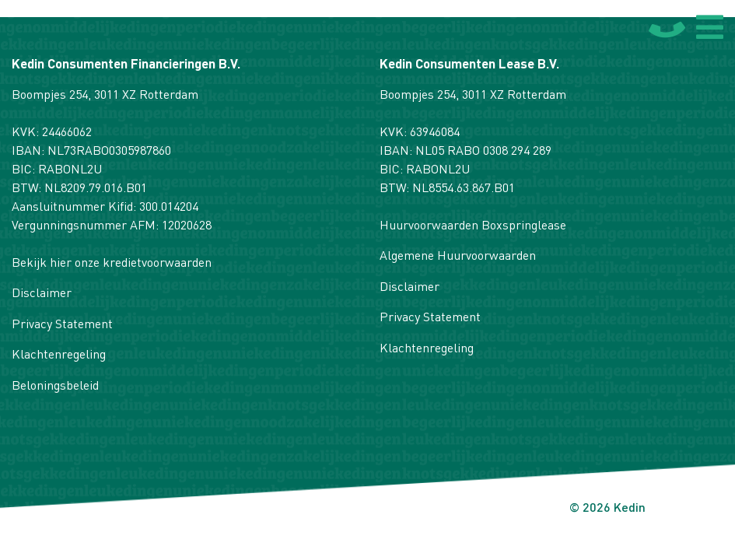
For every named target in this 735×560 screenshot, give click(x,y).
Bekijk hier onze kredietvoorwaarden (112, 264)
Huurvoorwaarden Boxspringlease (473, 226)
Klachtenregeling (59, 355)
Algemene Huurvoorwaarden (458, 257)
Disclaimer (42, 294)
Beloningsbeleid (55, 387)
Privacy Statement (62, 325)
